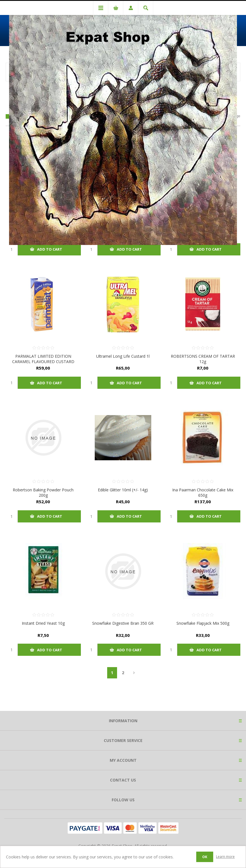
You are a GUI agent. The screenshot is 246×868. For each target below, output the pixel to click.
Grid (8, 116)
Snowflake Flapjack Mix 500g (203, 623)
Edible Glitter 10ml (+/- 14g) (123, 490)
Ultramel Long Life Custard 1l (123, 356)
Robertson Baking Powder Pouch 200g (43, 492)
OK (205, 857)
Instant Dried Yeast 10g (43, 623)
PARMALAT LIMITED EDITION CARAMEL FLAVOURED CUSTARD (43, 359)
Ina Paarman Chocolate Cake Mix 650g (203, 492)
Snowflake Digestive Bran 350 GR (123, 623)
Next (134, 673)
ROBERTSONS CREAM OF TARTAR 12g (203, 359)
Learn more (225, 857)
